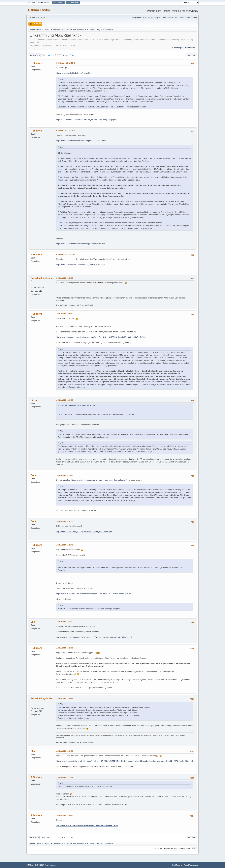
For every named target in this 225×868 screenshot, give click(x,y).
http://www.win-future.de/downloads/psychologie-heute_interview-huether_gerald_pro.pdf (94, 594)
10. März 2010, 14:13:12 (64, 475)
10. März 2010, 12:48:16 (64, 314)
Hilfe (173, 865)
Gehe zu (158, 849)
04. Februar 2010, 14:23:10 (65, 131)
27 (70, 55)
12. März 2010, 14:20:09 (64, 751)
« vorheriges (178, 48)
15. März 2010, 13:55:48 (64, 815)
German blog (153, 18)
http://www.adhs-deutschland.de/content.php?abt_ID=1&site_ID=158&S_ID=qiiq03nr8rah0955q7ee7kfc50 (101, 337)
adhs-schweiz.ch (123, 259)
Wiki (145, 18)
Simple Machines (51, 865)
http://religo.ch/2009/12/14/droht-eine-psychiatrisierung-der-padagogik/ (86, 120)
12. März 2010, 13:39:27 (64, 698)
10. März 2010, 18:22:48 (64, 545)
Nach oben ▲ (194, 865)
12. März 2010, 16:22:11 (64, 777)
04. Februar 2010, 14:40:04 (65, 254)
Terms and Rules (182, 865)
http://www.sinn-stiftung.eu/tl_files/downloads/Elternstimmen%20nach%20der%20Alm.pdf (94, 637)
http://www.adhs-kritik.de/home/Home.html (74, 73)
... (54, 55)
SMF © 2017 (39, 865)
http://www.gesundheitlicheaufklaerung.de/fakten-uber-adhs (81, 141)
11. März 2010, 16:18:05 (64, 622)
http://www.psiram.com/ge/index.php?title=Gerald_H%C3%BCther (84, 531)
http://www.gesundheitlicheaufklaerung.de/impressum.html (81, 244)
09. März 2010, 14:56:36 (64, 278)
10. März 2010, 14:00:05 (64, 400)
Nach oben (34, 837)
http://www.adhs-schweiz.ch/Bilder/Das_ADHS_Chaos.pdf (81, 265)
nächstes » (190, 48)
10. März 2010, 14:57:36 (64, 521)
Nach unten (34, 55)
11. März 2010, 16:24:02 (64, 648)
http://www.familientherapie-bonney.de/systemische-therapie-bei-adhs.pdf (87, 825)
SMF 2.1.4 (30, 865)
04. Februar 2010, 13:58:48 (65, 63)
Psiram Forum (39, 10)
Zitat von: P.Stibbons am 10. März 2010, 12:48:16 (79, 406)
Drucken (191, 55)
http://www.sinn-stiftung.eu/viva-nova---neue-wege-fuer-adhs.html (99, 480)
